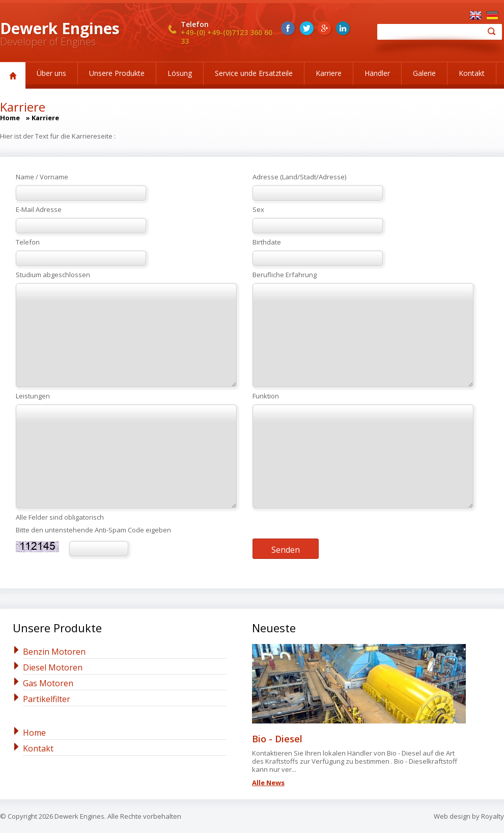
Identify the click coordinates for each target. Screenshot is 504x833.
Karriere (329, 73)
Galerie (424, 73)
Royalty (493, 816)
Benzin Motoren (54, 652)
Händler (377, 73)
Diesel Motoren (53, 667)
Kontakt (472, 73)
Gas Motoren (48, 683)
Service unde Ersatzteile (254, 73)
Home (10, 118)
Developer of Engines (48, 42)
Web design (452, 816)
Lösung (180, 73)
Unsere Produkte (117, 73)
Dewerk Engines (60, 28)
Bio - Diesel (277, 739)
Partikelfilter (47, 699)
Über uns (51, 73)
